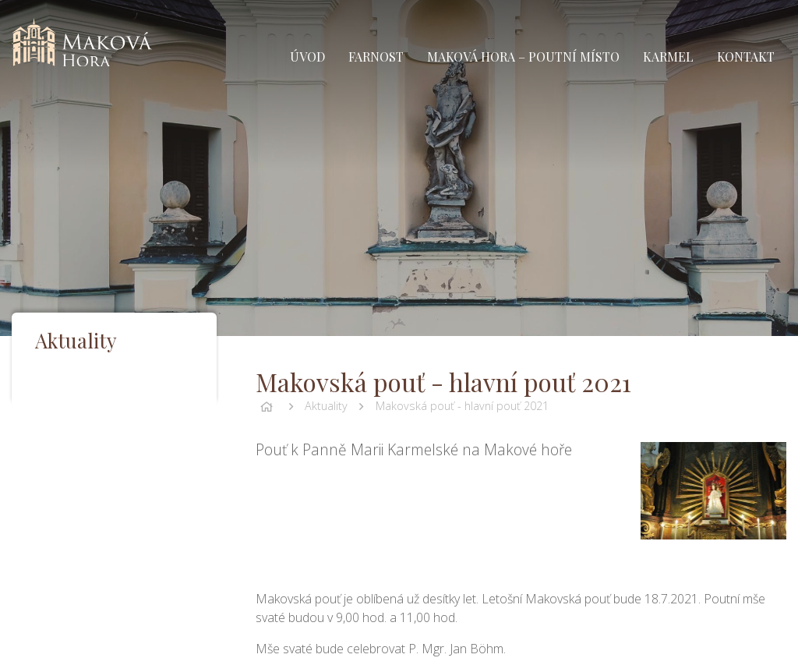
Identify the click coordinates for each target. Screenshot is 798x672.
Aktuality (326, 406)
